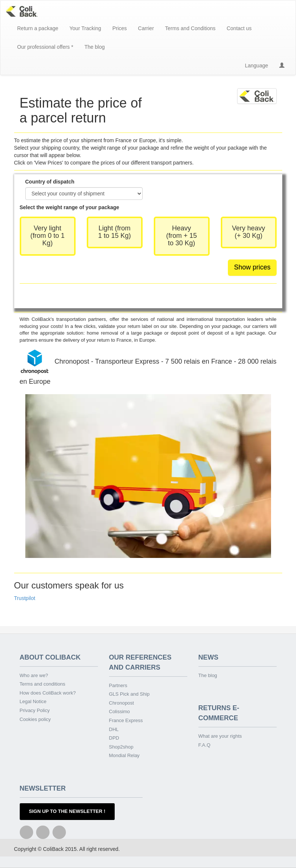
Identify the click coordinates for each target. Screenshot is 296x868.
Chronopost (122, 703)
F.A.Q (205, 745)
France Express (126, 720)
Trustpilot (25, 598)
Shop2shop (121, 747)
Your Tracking (85, 28)
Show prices (252, 267)
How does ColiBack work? (48, 693)
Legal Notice (33, 701)
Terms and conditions (43, 684)
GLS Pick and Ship (129, 694)
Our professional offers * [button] (45, 47)
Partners (118, 685)
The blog (95, 47)
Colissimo (120, 711)
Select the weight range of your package (70, 207)
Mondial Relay (124, 755)
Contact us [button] (239, 28)
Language (257, 66)
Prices (120, 28)
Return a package (38, 28)
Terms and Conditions (190, 28)
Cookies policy (35, 719)
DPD (114, 738)
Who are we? (34, 675)
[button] (282, 66)
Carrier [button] (146, 28)
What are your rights (220, 736)
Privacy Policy (35, 710)
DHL (114, 729)
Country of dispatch (50, 182)
